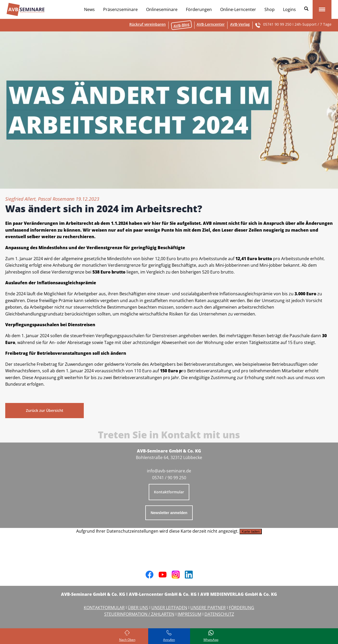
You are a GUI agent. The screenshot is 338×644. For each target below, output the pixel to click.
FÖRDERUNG (242, 608)
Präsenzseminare (120, 9)
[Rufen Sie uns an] (169, 636)
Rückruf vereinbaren (148, 24)
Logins (289, 9)
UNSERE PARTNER (208, 608)
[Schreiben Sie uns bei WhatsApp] (211, 636)
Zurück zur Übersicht (45, 410)
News (89, 9)
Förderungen (199, 9)
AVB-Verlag (240, 24)
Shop (270, 9)
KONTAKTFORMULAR (104, 608)
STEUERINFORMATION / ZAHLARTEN (139, 614)
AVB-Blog (181, 25)
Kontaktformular (169, 492)
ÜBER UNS (138, 608)
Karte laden (251, 531)
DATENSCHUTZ (219, 614)
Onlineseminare (162, 9)
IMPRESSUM (189, 614)
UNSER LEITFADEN (169, 608)
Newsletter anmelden (169, 513)
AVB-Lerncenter (211, 24)
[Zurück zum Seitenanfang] (127, 636)
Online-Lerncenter (238, 9)
